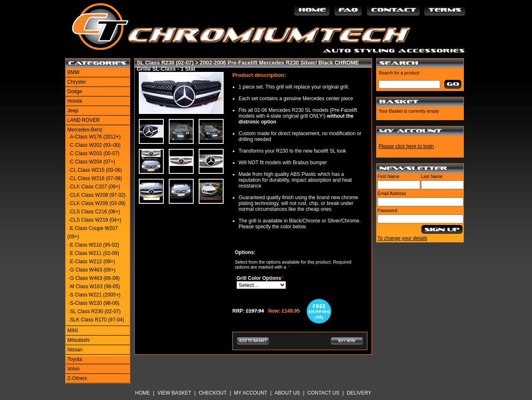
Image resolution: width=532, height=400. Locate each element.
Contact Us (324, 393)
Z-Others (77, 378)
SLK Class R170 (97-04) (97, 320)
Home (143, 393)
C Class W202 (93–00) (95, 145)
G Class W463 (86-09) (95, 278)
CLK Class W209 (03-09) (98, 203)
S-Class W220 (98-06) (95, 303)
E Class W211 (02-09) (95, 253)
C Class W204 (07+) (93, 162)
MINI (73, 331)
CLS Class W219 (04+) (96, 220)
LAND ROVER (84, 120)
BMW (73, 72)
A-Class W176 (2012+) (96, 137)
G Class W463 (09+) (93, 270)
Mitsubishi (78, 340)
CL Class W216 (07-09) (96, 178)
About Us (287, 393)
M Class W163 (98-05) (95, 286)
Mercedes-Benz (85, 130)
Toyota (75, 359)
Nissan (75, 350)
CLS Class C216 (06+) (95, 212)
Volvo (73, 369)
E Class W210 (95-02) (95, 245)
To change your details (402, 238)
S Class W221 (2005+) (95, 295)
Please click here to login (406, 146)
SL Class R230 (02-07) (96, 311)
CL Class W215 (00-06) (96, 170)
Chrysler (77, 82)
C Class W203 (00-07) (95, 153)
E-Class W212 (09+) (93, 262)
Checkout (213, 393)
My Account (251, 393)
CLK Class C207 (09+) (95, 187)
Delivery (359, 393)
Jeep (73, 111)
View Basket (174, 393)
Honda (75, 101)
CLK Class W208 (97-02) (98, 195)
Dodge (75, 91)
